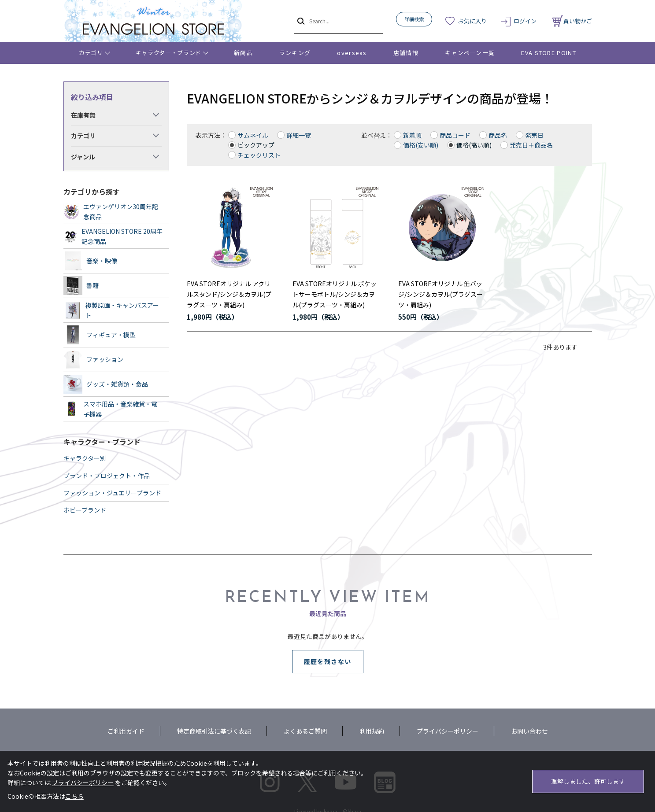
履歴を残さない (328, 661)
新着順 (412, 135)
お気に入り (472, 21)
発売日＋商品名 (531, 145)
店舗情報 (406, 53)
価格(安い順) (421, 145)
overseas (352, 53)
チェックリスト (259, 155)
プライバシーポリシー (448, 731)
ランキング (295, 53)
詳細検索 (414, 19)
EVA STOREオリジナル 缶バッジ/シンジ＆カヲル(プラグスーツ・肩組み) (440, 294)
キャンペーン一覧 (470, 53)
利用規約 (372, 731)
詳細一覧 (299, 135)
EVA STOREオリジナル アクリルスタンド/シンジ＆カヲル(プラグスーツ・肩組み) (229, 294)
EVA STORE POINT (549, 53)
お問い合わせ (529, 731)
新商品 (243, 53)
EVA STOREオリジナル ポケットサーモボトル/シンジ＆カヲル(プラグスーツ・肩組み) (335, 294)
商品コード (455, 135)
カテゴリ (91, 53)
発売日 (534, 135)
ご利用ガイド (126, 731)
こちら (74, 796)
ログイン (525, 21)
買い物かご (572, 21)
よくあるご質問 (305, 731)
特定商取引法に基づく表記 (214, 731)
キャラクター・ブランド (168, 53)
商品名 (498, 135)
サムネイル (253, 135)
